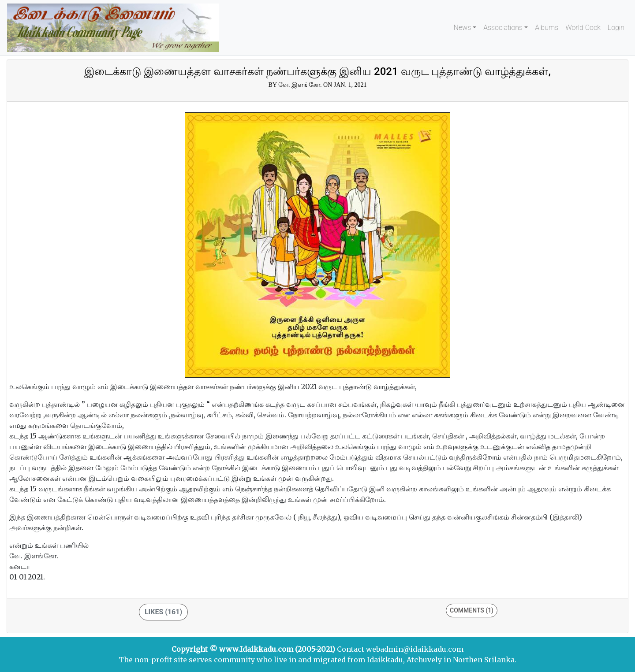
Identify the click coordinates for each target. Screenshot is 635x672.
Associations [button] (503, 28)
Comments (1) (472, 610)
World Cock (583, 28)
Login (616, 28)
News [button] (463, 28)
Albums (547, 28)
